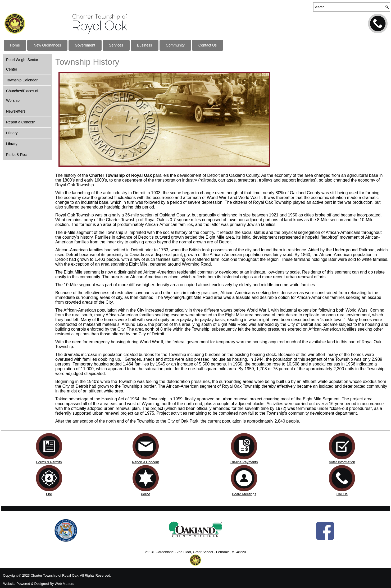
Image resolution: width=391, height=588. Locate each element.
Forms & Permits (49, 462)
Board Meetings (244, 494)
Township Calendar (22, 80)
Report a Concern (21, 122)
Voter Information (342, 462)
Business (145, 45)
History (12, 133)
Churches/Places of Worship (22, 96)
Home (15, 45)
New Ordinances (47, 45)
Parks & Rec (16, 155)
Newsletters (16, 111)
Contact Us (208, 45)
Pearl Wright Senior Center (22, 64)
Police (145, 494)
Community (175, 45)
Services (116, 45)
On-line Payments (244, 462)
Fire (49, 494)
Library (12, 144)
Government (85, 45)
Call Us (342, 494)
